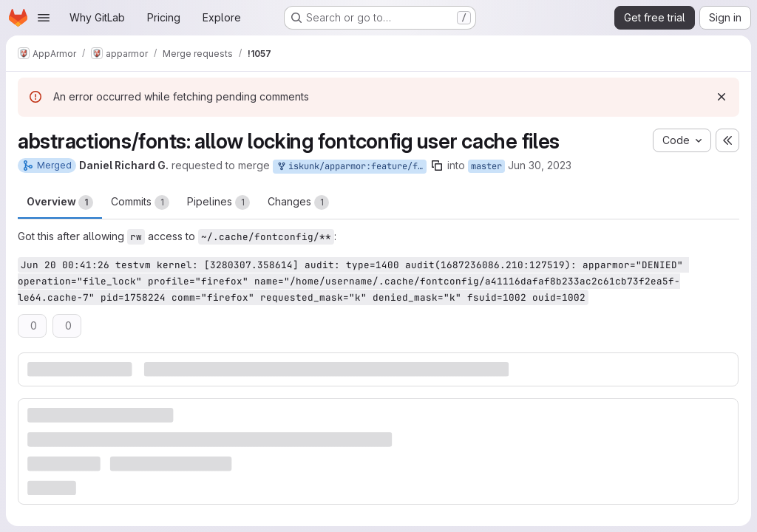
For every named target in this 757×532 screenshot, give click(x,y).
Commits (140, 202)
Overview (60, 202)
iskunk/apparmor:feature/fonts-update (351, 167)
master (486, 166)
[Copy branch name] (437, 166)
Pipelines (218, 202)
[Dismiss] (722, 97)
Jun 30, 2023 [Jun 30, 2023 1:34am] (540, 165)
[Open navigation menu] (44, 18)
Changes (298, 202)
